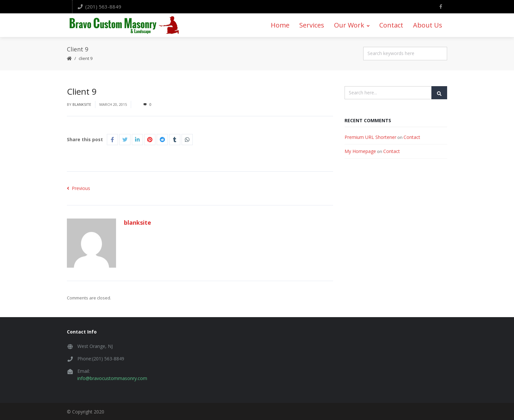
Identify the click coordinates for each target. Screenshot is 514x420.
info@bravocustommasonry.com (112, 378)
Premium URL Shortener (370, 136)
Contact (391, 25)
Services (312, 25)
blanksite (82, 104)
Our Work (352, 25)
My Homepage (360, 150)
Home (280, 25)
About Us (428, 25)
